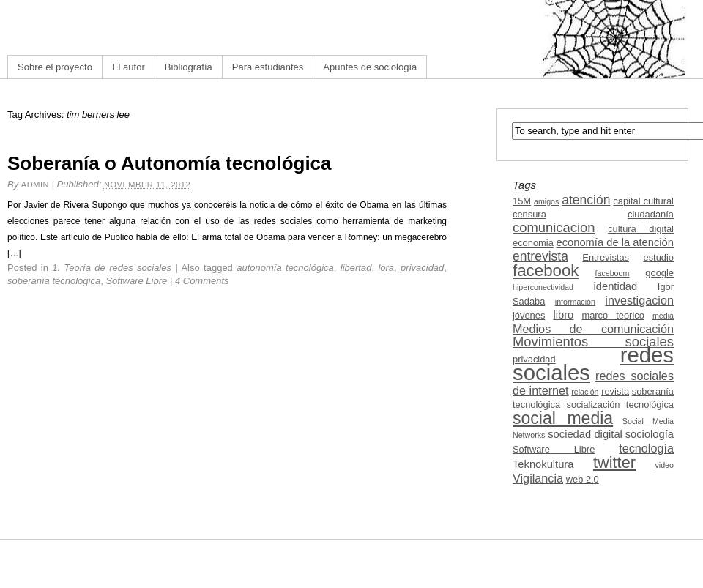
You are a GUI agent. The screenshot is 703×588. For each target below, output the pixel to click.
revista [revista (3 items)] (615, 391)
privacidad (422, 268)
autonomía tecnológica (285, 268)
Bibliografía (189, 67)
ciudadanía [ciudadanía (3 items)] (651, 214)
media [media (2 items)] (663, 316)
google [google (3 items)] (659, 273)
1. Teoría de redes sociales (112, 268)
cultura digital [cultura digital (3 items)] (641, 229)
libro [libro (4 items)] (563, 315)
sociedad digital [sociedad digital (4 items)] (585, 434)
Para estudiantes (268, 67)
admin (35, 185)
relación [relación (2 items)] (585, 392)
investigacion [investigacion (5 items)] (639, 300)
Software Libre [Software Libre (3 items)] (554, 449)
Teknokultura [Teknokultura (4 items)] (543, 464)
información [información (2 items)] (575, 302)
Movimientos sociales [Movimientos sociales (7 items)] (593, 342)
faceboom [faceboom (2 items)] (613, 273)
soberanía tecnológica (54, 281)
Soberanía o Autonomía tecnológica (170, 163)
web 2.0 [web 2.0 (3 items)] (583, 479)
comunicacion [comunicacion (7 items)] (554, 227)
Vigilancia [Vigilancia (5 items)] (538, 478)
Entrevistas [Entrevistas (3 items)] (606, 257)
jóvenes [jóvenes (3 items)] (529, 315)
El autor (129, 67)
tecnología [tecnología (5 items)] (646, 448)
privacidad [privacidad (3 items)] (534, 359)
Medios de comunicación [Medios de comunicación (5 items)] (593, 329)
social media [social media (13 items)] (563, 418)
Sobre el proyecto (55, 67)
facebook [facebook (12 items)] (546, 271)
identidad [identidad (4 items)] (616, 286)
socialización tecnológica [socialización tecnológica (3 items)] (620, 405)
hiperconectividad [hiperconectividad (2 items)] (543, 287)
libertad (356, 268)
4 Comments (202, 281)
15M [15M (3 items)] (522, 201)
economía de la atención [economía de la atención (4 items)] (615, 242)
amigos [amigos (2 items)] (546, 201)
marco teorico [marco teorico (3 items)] (613, 315)
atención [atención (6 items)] (586, 200)
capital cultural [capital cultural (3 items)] (643, 201)
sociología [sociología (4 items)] (650, 434)
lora (386, 268)
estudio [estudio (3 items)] (658, 257)
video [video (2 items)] (665, 465)
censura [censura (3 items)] (529, 214)
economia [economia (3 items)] (533, 243)
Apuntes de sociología (370, 67)
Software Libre (136, 281)
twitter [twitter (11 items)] (614, 462)
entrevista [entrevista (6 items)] (540, 256)
